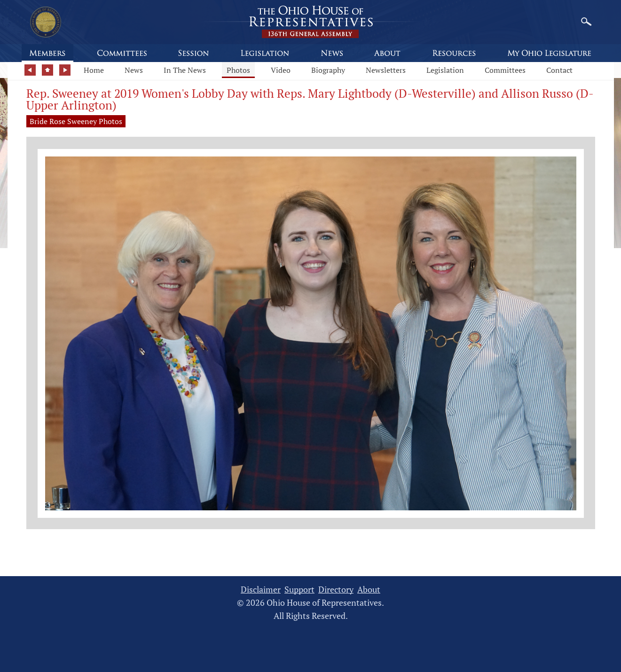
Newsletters (386, 70)
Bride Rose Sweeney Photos (76, 121)
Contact (559, 70)
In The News (185, 70)
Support (299, 590)
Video (281, 70)
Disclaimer (261, 590)
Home (94, 70)
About (369, 590)
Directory (336, 590)
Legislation (445, 70)
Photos (238, 70)
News (134, 70)
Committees (505, 70)
